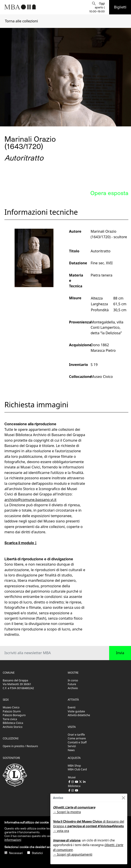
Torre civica (10, 719)
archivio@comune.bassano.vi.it (30, 500)
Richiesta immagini (36, 405)
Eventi (72, 707)
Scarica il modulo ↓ (21, 543)
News (71, 750)
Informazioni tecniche (41, 212)
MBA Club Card (77, 769)
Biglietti (120, 7)
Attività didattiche (79, 715)
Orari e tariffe (76, 735)
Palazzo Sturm (12, 711)
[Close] (123, 798)
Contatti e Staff (77, 742)
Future (72, 684)
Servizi (72, 746)
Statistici (37, 853)
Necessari (16, 853)
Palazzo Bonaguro (14, 715)
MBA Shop (74, 766)
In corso (73, 680)
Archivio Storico (12, 727)
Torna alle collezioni (21, 21)
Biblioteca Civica (13, 723)
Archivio (73, 688)
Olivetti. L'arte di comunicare (74, 807)
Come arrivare (77, 738)
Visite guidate (76, 711)
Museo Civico (11, 707)
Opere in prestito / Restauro (20, 746)
